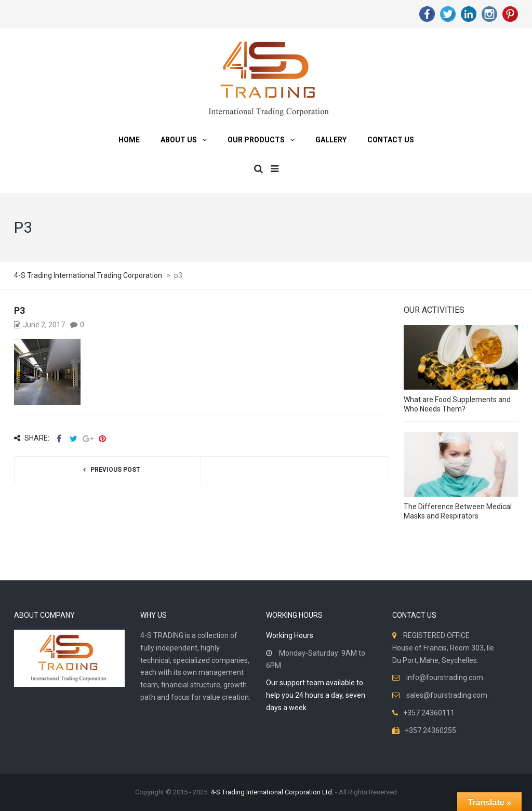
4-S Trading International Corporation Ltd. (272, 792)
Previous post (115, 470)
